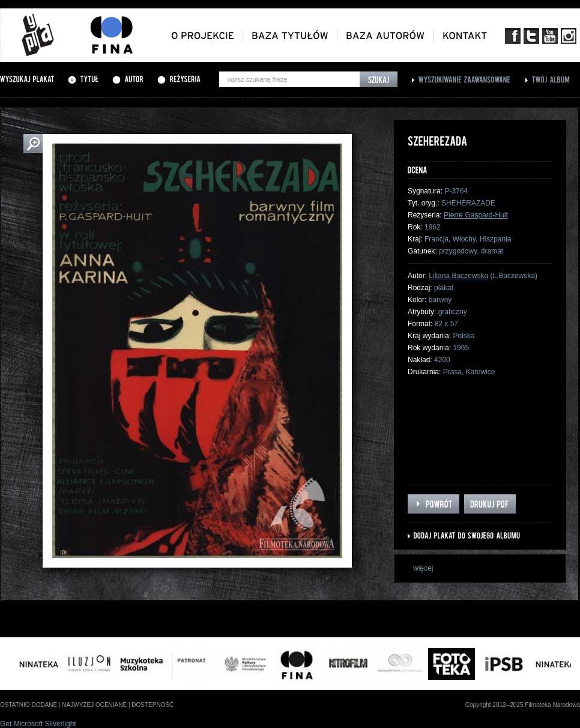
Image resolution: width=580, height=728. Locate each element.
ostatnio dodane (29, 705)
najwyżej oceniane (94, 705)
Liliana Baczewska (458, 276)
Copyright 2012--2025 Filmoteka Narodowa (523, 705)
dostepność (153, 705)
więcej (423, 568)
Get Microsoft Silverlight (38, 724)
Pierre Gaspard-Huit (476, 215)
